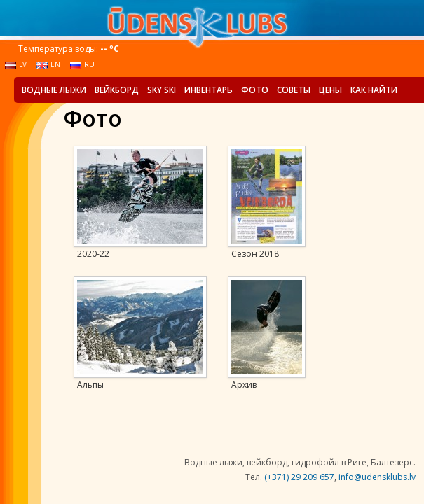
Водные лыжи (54, 90)
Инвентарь (208, 90)
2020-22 (93, 254)
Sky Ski (162, 90)
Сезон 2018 (255, 254)
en (48, 64)
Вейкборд (117, 90)
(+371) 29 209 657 (299, 477)
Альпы (90, 385)
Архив (244, 385)
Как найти (374, 90)
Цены (330, 90)
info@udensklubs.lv (377, 477)
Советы (294, 90)
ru (82, 64)
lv (16, 64)
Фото (255, 90)
